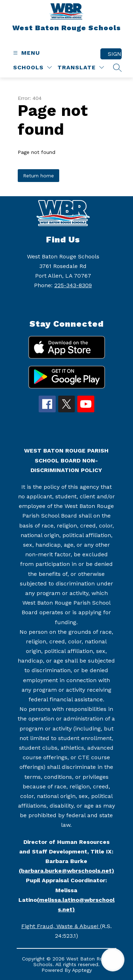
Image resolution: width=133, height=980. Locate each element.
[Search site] (117, 68)
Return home (38, 176)
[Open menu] (26, 53)
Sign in (115, 54)
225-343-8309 (73, 285)
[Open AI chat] (113, 960)
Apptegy (82, 970)
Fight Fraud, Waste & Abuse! (61, 926)
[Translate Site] (81, 67)
